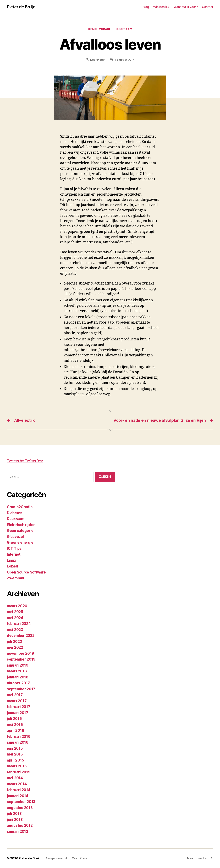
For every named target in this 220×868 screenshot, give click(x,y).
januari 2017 (18, 713)
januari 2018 (18, 677)
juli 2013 (14, 814)
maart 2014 (17, 784)
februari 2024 (19, 624)
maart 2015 (17, 766)
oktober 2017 (18, 683)
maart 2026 (17, 606)
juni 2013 (15, 820)
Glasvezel (15, 537)
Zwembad (16, 578)
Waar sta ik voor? (186, 7)
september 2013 (21, 802)
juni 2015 (15, 748)
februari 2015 (19, 772)
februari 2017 (19, 707)
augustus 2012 (20, 825)
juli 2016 (14, 719)
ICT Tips (14, 548)
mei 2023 (15, 630)
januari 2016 (18, 742)
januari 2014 (18, 796)
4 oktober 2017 (124, 60)
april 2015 (15, 760)
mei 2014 (15, 778)
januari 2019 (18, 665)
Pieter (101, 60)
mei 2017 (15, 695)
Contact (208, 7)
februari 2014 (19, 790)
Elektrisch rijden (21, 525)
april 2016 (15, 730)
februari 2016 (19, 736)
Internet (14, 554)
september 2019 (21, 659)
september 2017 (21, 689)
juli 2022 (14, 642)
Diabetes (15, 513)
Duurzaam (124, 29)
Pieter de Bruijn (21, 7)
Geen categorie (20, 531)
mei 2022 (15, 647)
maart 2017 (17, 701)
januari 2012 (18, 831)
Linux (12, 560)
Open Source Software (26, 572)
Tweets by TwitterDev (25, 461)
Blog (146, 7)
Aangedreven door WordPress (66, 858)
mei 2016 (15, 725)
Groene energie (20, 542)
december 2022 (21, 636)
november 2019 (20, 653)
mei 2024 (15, 618)
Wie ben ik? (161, 7)
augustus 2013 (20, 808)
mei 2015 (15, 754)
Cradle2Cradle (100, 29)
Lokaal (12, 566)
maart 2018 (17, 671)
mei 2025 (15, 612)
